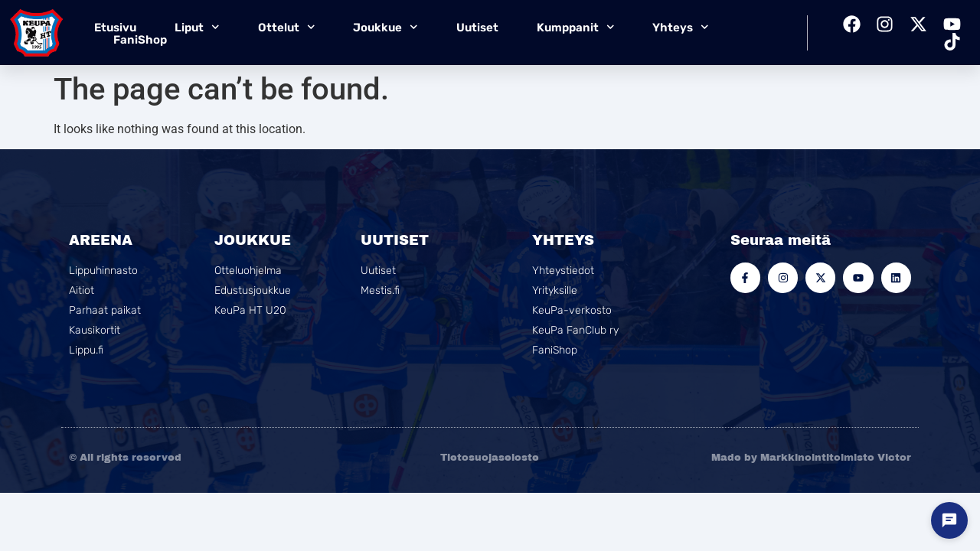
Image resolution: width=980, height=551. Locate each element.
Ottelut (287, 27)
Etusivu (115, 28)
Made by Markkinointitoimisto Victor (811, 458)
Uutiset (477, 28)
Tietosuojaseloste (490, 458)
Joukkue (385, 27)
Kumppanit (576, 27)
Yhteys (681, 27)
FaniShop (140, 40)
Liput (197, 27)
